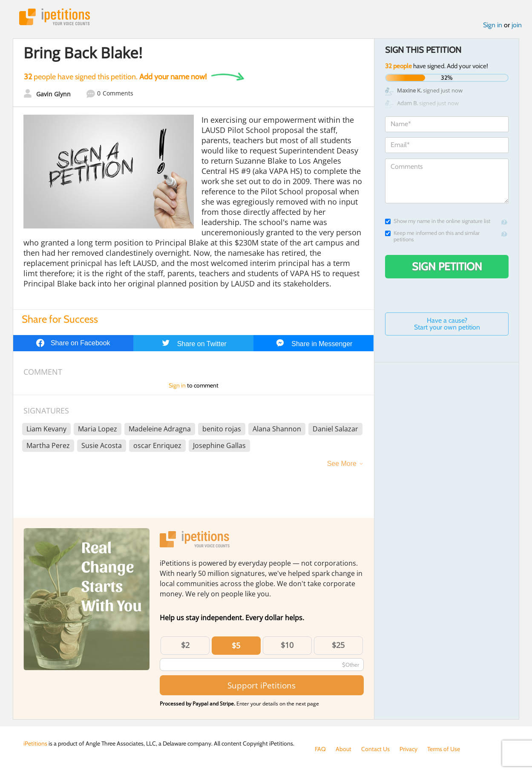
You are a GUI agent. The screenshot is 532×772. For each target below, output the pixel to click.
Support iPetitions (262, 685)
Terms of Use (444, 749)
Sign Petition (447, 266)
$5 (236, 645)
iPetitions (55, 17)
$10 (287, 645)
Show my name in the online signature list (438, 221)
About (344, 749)
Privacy (408, 749)
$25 (338, 645)
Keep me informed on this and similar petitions (432, 236)
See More (342, 464)
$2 (185, 645)
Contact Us (375, 749)
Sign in (493, 25)
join (517, 25)
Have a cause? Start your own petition (447, 324)
